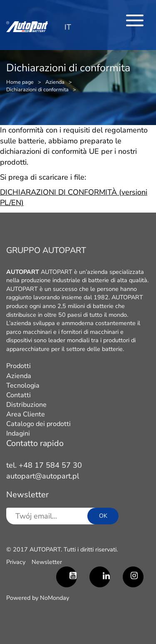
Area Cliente (26, 414)
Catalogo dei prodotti (38, 424)
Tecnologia (23, 386)
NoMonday (54, 598)
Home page (20, 82)
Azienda (55, 82)
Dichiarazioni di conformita (37, 89)
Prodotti (19, 366)
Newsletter (47, 562)
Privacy (16, 562)
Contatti (19, 395)
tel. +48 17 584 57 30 (44, 465)
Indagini (18, 434)
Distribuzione (26, 405)
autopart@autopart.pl (43, 476)
